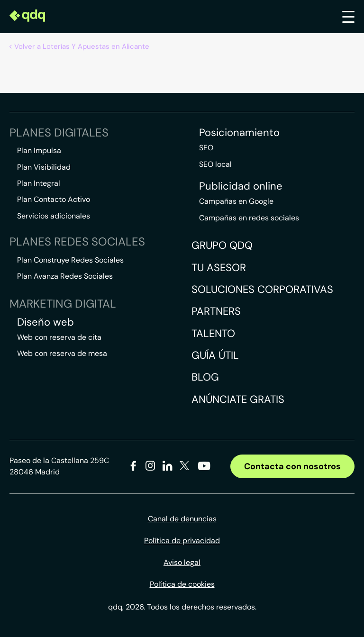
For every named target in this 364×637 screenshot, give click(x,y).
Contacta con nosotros (292, 466)
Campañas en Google (236, 201)
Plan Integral (39, 183)
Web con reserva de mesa (62, 353)
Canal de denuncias (182, 519)
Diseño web (45, 322)
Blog (205, 377)
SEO (206, 148)
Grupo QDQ (222, 245)
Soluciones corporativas (262, 289)
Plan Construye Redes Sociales (70, 260)
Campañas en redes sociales (249, 218)
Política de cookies (182, 584)
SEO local (215, 164)
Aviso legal (182, 562)
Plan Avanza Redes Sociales (65, 276)
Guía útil (215, 355)
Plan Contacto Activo (54, 199)
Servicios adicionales (54, 216)
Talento (213, 333)
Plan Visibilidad (44, 167)
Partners (216, 311)
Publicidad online (241, 186)
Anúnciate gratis (238, 399)
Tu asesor (219, 268)
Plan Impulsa (39, 150)
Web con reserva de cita (59, 337)
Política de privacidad (182, 541)
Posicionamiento (239, 133)
